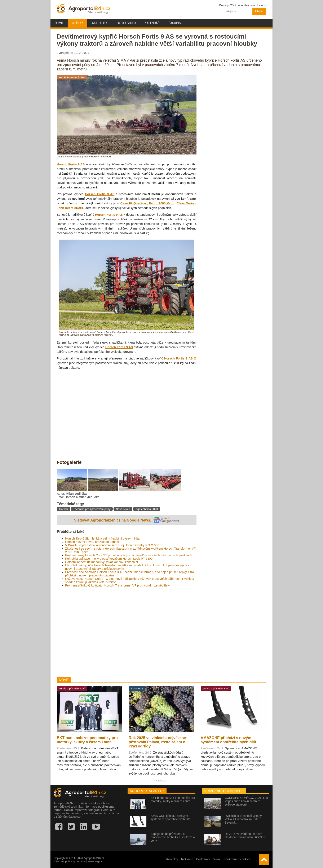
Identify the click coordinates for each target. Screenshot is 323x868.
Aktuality (100, 23)
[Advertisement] (127, 632)
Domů (59, 23)
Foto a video (126, 23)
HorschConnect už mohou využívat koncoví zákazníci (101, 562)
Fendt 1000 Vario (162, 203)
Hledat (259, 11)
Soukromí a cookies (237, 859)
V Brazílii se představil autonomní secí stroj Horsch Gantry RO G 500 (112, 545)
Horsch (63, 509)
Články (78, 23)
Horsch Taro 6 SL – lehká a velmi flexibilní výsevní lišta (102, 538)
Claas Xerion (186, 203)
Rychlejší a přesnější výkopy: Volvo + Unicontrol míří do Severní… (244, 819)
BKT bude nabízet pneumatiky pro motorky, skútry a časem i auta (173, 799)
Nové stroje (123, 509)
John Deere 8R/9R (70, 208)
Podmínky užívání (209, 859)
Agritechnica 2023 (147, 509)
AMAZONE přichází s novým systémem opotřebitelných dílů (170, 817)
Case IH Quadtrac (134, 203)
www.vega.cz (96, 861)
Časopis (175, 23)
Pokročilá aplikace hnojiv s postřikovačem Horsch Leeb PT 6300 (109, 559)
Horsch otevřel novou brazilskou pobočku (93, 542)
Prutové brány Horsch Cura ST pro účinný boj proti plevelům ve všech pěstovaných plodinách (129, 555)
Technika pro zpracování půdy (92, 509)
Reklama (187, 859)
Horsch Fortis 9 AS (71, 164)
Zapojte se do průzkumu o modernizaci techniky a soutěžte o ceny (173, 837)
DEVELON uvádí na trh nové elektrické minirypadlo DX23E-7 (245, 836)
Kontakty (172, 859)
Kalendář (152, 23)
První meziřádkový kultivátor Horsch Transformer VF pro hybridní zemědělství (118, 585)
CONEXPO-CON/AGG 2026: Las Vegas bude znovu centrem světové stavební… (246, 801)
